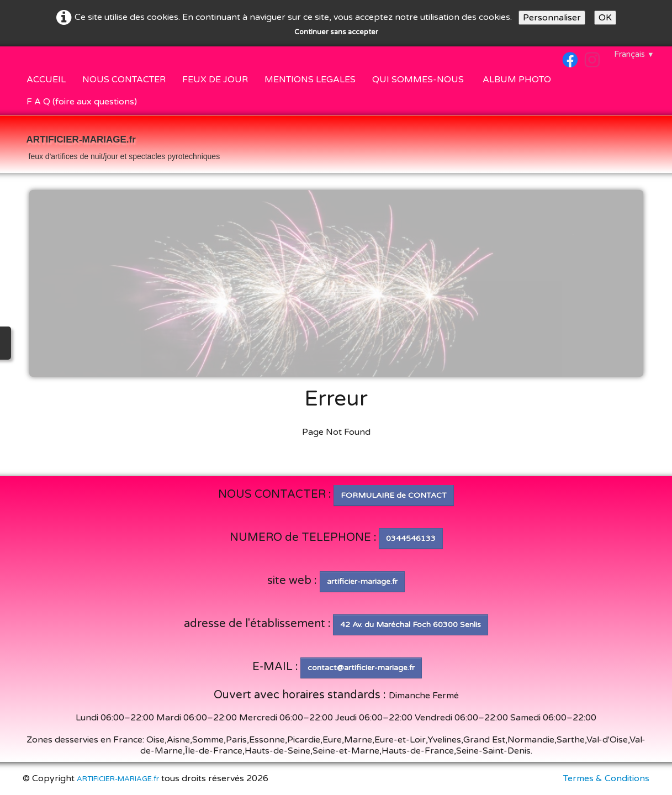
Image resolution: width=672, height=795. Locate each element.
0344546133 (411, 538)
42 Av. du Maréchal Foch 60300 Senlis (411, 625)
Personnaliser (552, 18)
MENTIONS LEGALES (310, 80)
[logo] (123, 145)
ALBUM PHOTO (517, 80)
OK (605, 18)
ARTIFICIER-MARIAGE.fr (118, 779)
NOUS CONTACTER (124, 80)
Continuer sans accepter (336, 32)
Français (634, 54)
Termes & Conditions (606, 778)
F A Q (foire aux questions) (82, 102)
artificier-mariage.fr (362, 581)
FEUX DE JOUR (215, 80)
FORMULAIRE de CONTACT (394, 495)
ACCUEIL (46, 80)
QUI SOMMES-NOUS (419, 80)
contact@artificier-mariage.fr (361, 668)
